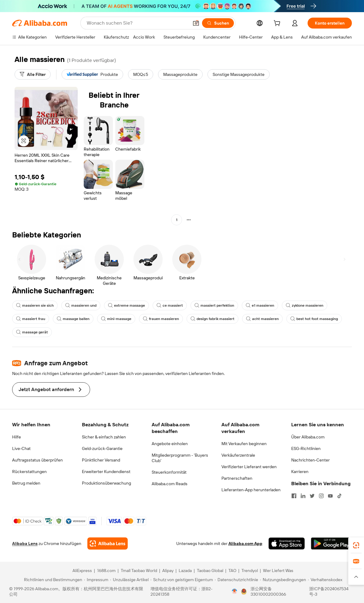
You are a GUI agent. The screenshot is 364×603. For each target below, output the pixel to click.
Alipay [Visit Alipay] (168, 571)
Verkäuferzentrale (238, 455)
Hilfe (17, 437)
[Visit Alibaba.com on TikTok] (339, 496)
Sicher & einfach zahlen (104, 437)
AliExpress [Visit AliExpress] (82, 571)
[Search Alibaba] (137, 23)
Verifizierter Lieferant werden (249, 467)
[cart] (278, 24)
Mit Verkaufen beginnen (244, 444)
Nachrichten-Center (310, 460)
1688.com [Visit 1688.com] (106, 571)
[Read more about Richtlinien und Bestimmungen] (52, 580)
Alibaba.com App (245, 543)
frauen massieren (161, 319)
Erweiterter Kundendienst (106, 472)
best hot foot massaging (314, 319)
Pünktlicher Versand (101, 460)
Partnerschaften (237, 478)
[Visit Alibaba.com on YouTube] (330, 496)
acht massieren (262, 319)
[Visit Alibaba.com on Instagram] (321, 496)
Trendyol (250, 571)
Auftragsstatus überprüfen (37, 460)
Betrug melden (26, 483)
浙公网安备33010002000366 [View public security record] (268, 591)
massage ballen (73, 319)
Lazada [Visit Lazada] (185, 571)
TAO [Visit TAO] (232, 571)
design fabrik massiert (212, 319)
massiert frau (31, 319)
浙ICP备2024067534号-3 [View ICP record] (329, 591)
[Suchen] (218, 23)
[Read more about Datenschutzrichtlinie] (236, 580)
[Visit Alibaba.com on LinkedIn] (303, 496)
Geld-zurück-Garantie (102, 448)
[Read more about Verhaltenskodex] (325, 580)
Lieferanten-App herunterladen (251, 490)
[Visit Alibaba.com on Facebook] (294, 496)
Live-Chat (21, 448)
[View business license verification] (234, 591)
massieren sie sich (35, 305)
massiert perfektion (214, 305)
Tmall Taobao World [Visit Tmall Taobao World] (139, 571)
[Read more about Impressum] (96, 580)
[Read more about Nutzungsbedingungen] (283, 580)
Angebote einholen (170, 444)
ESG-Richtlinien (306, 448)
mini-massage (116, 319)
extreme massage (126, 305)
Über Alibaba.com (308, 437)
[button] (196, 23)
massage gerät (32, 332)
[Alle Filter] (33, 74)
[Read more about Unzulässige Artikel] (129, 580)
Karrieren (300, 472)
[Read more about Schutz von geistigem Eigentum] (182, 580)
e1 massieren (260, 305)
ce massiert (170, 305)
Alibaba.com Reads (170, 484)
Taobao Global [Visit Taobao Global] (210, 571)
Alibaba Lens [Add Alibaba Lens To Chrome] (25, 543)
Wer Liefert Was (278, 571)
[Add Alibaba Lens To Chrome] (108, 543)
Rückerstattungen (29, 472)
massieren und (81, 305)
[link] (356, 545)
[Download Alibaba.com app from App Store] (287, 543)
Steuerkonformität (169, 472)
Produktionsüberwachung (106, 483)
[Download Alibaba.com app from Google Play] (331, 543)
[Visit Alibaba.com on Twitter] (312, 496)
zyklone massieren (305, 305)
